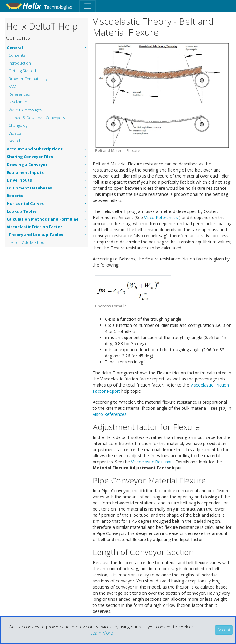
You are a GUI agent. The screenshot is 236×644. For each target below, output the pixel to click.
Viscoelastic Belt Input (153, 462)
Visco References (161, 217)
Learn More (102, 633)
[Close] (224, 630)
